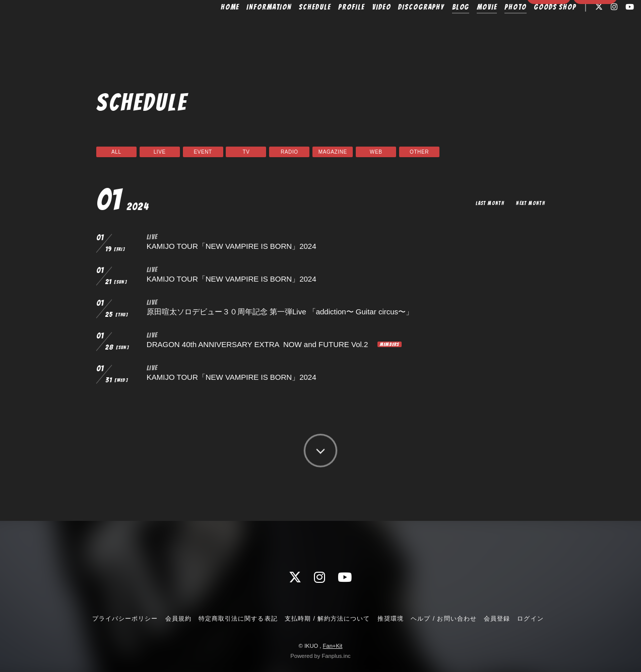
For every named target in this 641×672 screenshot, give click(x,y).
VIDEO (363, 29)
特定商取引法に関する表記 (238, 619)
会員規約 (178, 619)
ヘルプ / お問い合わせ (443, 619)
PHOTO (497, 29)
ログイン (595, 46)
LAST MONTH (485, 203)
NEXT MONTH (529, 203)
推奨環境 (391, 619)
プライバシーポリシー (125, 619)
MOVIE (468, 29)
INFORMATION (251, 29)
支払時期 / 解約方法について (328, 619)
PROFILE (333, 29)
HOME (212, 29)
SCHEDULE (296, 29)
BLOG (442, 29)
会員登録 (549, 46)
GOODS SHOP (537, 29)
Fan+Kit (333, 646)
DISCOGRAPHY (403, 29)
